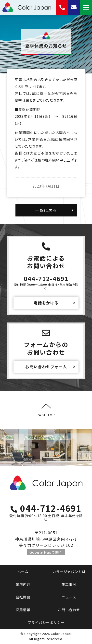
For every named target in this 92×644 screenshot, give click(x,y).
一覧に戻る (46, 210)
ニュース (69, 597)
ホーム (23, 572)
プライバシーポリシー (46, 622)
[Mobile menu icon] (86, 7)
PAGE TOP (46, 410)
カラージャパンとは (69, 572)
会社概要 (23, 597)
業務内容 (23, 584)
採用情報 (23, 610)
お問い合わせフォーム (46, 367)
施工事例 (69, 584)
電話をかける (46, 303)
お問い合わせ (69, 610)
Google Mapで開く (46, 552)
